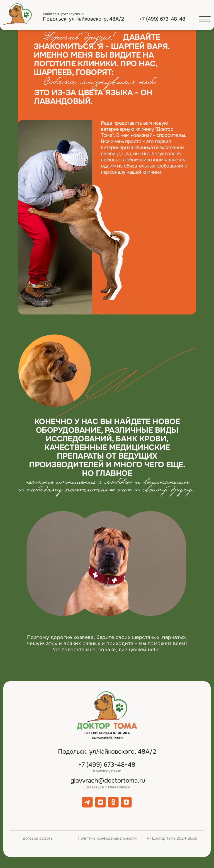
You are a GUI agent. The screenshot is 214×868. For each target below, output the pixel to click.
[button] (205, 19)
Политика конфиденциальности (107, 838)
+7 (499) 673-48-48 (162, 19)
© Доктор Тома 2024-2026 (172, 838)
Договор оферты (38, 838)
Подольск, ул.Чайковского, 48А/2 (83, 19)
